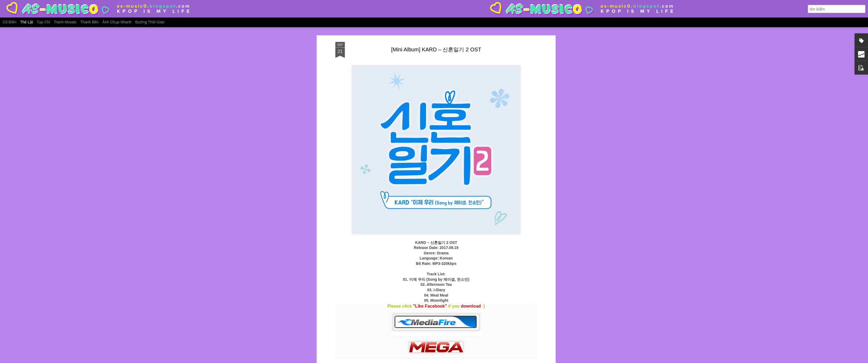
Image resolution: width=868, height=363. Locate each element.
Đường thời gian (150, 22)
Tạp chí (44, 22)
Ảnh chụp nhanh (117, 22)
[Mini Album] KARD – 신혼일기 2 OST (436, 49)
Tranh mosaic (65, 22)
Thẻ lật (27, 22)
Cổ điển (10, 22)
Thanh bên (90, 22)
